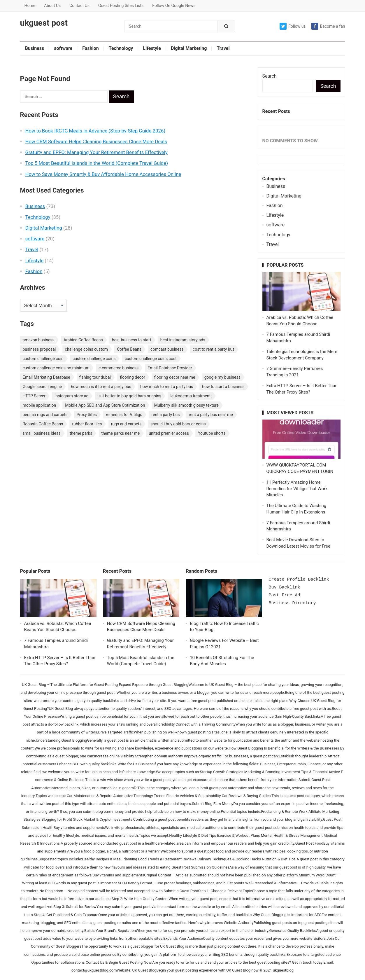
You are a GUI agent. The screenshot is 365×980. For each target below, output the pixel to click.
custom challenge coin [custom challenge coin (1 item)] (43, 359)
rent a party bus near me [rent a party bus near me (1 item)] (211, 415)
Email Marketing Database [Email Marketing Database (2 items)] (46, 377)
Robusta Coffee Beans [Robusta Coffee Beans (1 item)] (43, 424)
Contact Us (79, 6)
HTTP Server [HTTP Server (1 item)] (34, 396)
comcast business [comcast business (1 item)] (167, 349)
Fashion (91, 48)
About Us (52, 6)
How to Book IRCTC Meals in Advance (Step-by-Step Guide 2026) (95, 131)
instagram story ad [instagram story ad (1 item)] (71, 396)
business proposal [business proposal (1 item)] (39, 349)
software (63, 48)
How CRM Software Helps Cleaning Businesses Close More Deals (96, 142)
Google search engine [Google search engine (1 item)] (42, 387)
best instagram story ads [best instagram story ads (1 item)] (183, 340)
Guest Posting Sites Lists (121, 6)
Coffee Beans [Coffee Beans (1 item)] (129, 349)
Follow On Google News (174, 6)
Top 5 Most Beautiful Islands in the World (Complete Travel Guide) (97, 163)
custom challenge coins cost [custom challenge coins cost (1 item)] (151, 359)
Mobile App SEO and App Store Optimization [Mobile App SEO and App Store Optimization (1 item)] (105, 405)
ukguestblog (283, 970)
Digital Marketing (189, 48)
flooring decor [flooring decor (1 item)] (133, 377)
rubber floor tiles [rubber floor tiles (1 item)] (87, 424)
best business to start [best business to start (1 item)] (132, 340)
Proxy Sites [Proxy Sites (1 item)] (87, 415)
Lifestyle (152, 48)
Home (30, 6)
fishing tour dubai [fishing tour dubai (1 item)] (95, 377)
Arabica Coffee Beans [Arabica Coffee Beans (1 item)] (83, 340)
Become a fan (328, 26)
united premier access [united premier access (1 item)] (169, 433)
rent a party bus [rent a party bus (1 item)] (165, 415)
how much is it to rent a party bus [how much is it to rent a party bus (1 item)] (101, 387)
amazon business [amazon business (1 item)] (39, 340)
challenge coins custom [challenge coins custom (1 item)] (87, 349)
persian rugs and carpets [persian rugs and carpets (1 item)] (45, 415)
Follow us (293, 26)
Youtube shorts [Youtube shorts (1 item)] (212, 433)
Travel (223, 48)
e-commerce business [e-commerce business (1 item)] (119, 368)
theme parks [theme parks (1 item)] (81, 433)
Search (270, 76)
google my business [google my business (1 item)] (222, 377)
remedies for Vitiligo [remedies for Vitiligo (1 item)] (124, 415)
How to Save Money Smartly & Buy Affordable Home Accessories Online (103, 174)
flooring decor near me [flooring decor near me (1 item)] (175, 377)
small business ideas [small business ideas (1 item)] (42, 433)
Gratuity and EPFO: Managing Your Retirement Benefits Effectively (96, 152)
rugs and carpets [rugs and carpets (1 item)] (126, 424)
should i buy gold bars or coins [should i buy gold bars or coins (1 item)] (178, 424)
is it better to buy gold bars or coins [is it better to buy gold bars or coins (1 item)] (130, 396)
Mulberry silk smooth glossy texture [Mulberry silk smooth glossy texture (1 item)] (186, 405)
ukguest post (44, 23)
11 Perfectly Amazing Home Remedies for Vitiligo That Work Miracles (297, 489)
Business (35, 48)
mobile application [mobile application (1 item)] (40, 405)
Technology (121, 48)
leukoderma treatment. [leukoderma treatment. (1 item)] (191, 396)
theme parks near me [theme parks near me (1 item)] (121, 433)
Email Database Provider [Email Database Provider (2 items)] (170, 368)
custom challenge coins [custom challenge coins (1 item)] (94, 359)
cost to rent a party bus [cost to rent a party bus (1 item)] (214, 349)
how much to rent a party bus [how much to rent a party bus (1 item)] (167, 387)
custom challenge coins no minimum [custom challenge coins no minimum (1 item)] (56, 368)
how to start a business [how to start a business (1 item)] (223, 387)
